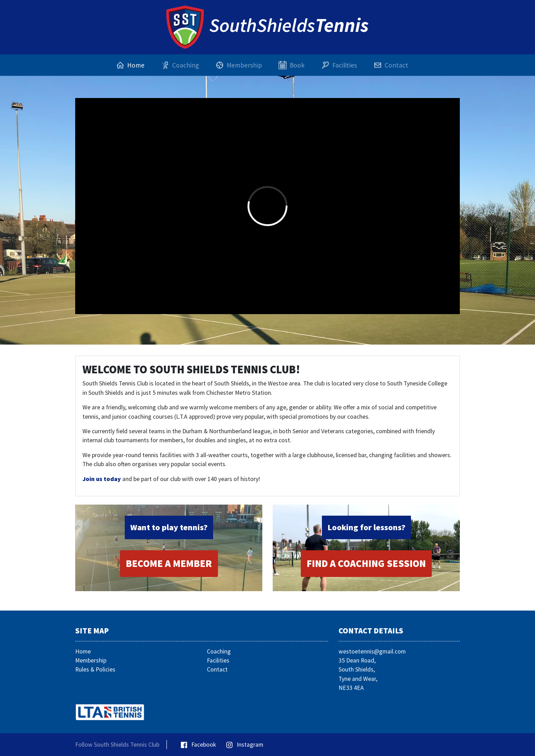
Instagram (245, 745)
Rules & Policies (95, 669)
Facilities (218, 660)
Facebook (198, 745)
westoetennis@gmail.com (372, 651)
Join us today (102, 479)
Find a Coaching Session (366, 563)
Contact (217, 669)
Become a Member (169, 563)
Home (83, 651)
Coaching (219, 651)
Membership (91, 660)
